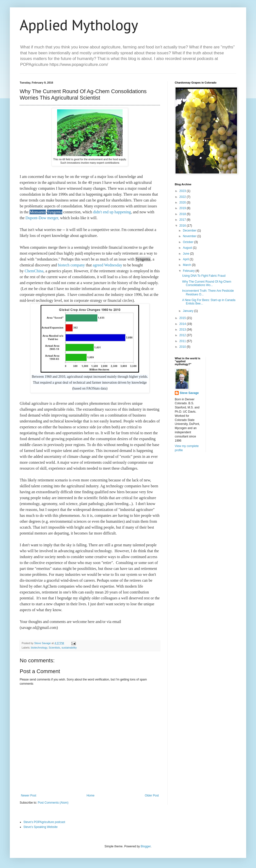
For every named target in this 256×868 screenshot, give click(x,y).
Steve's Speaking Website (40, 827)
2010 (183, 347)
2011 (183, 341)
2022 (183, 197)
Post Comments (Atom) (53, 803)
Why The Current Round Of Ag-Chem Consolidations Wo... (207, 283)
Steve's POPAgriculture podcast (44, 822)
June (186, 254)
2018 (183, 214)
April (186, 259)
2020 (183, 203)
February (189, 271)
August (188, 248)
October (189, 242)
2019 (183, 208)
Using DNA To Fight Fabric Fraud (204, 276)
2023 (183, 191)
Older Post (152, 796)
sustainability (69, 648)
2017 (183, 220)
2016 (183, 226)
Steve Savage (189, 393)
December (190, 231)
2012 (183, 335)
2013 (183, 330)
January (189, 311)
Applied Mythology (79, 25)
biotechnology (39, 648)
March (187, 265)
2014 (183, 324)
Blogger (146, 846)
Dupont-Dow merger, (42, 218)
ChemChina (34, 271)
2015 (183, 318)
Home (91, 796)
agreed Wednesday (108, 265)
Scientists (54, 648)
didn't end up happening (112, 212)
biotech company (71, 265)
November (190, 236)
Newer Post (29, 796)
